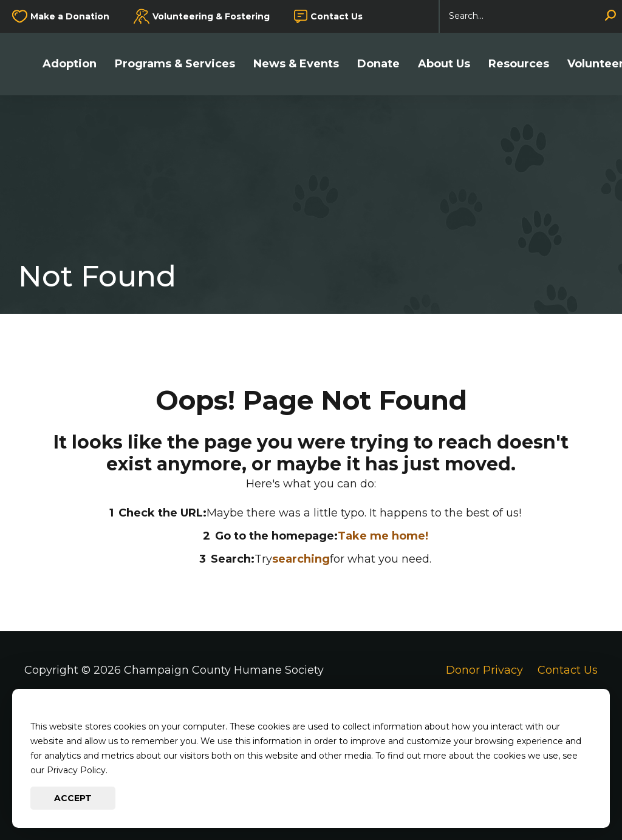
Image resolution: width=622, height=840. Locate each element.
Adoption (70, 64)
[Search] (531, 16)
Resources (519, 64)
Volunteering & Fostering (211, 16)
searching (301, 559)
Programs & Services (175, 64)
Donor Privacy (484, 670)
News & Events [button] (296, 64)
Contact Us (337, 16)
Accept (73, 798)
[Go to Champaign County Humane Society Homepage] (24, 64)
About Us (444, 64)
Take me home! (383, 536)
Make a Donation (70, 16)
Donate (378, 64)
